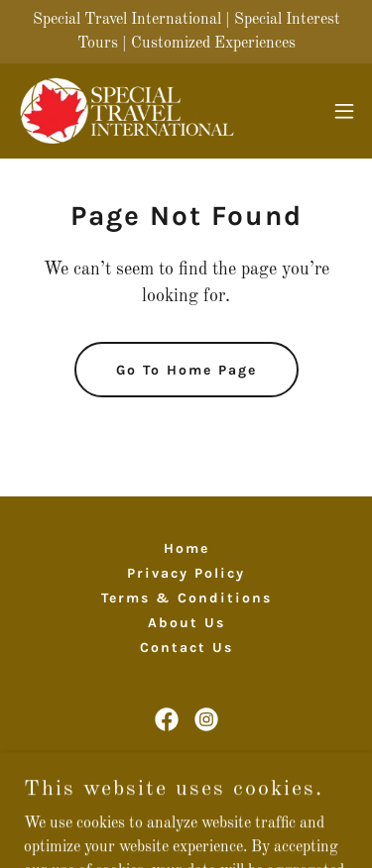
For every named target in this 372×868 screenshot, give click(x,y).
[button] (344, 111)
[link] (127, 111)
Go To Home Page (186, 370)
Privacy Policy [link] (186, 573)
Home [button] (186, 548)
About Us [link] (186, 623)
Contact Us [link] (186, 648)
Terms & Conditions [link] (186, 598)
